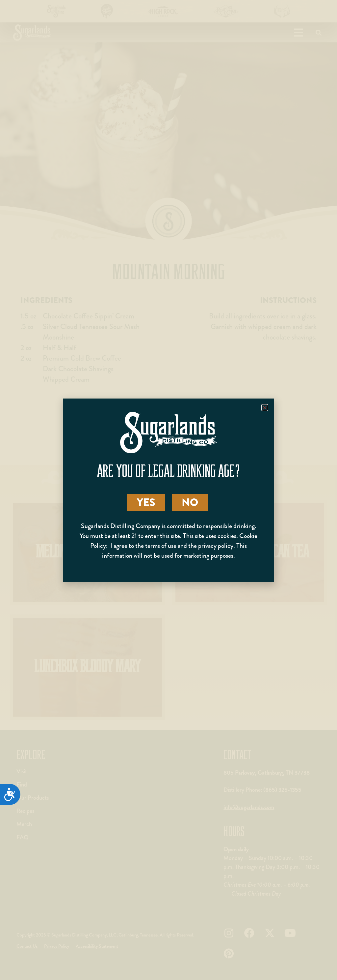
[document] (168, 490)
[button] (265, 408)
